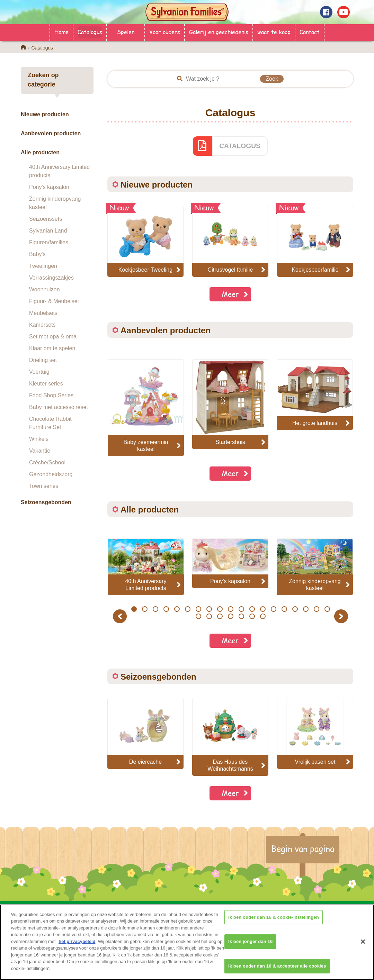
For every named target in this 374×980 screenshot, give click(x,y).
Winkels (39, 439)
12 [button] (252, 609)
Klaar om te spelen (52, 348)
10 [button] (230, 609)
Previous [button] (121, 616)
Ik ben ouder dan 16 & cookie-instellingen (274, 922)
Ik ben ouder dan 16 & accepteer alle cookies (277, 971)
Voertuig (39, 372)
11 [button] (241, 609)
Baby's (37, 254)
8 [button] (209, 609)
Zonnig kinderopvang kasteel (55, 203)
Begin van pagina (303, 849)
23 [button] (230, 616)
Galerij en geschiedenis (219, 32)
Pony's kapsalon (49, 187)
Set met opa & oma (53, 337)
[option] (146, 408)
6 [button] (188, 609)
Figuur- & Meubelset (54, 301)
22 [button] (220, 616)
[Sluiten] (363, 946)
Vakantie (40, 451)
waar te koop (274, 32)
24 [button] (241, 616)
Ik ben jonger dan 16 (250, 946)
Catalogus (90, 32)
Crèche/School (47, 462)
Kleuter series (46, 384)
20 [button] (198, 616)
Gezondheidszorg (51, 474)
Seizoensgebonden (46, 502)
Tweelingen (43, 266)
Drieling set (43, 360)
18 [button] (316, 609)
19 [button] (327, 609)
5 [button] (177, 609)
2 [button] (145, 609)
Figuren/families (49, 242)
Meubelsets (43, 313)
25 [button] (252, 616)
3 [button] (155, 609)
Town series (44, 486)
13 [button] (263, 609)
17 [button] (306, 609)
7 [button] (198, 609)
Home (61, 32)
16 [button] (295, 609)
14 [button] (273, 609)
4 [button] (166, 609)
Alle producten (40, 152)
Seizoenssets (46, 219)
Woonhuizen (44, 289)
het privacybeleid (77, 947)
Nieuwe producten (45, 114)
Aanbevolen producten (51, 133)
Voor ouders (165, 32)
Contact (310, 32)
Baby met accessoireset (59, 407)
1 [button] (134, 609)
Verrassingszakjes (51, 278)
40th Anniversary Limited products (59, 171)
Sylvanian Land (48, 231)
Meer (230, 294)
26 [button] (263, 616)
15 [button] (284, 609)
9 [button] (220, 609)
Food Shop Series (51, 395)
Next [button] (342, 616)
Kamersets (42, 325)
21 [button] (209, 616)
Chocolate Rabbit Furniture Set (50, 423)
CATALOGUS (240, 146)
